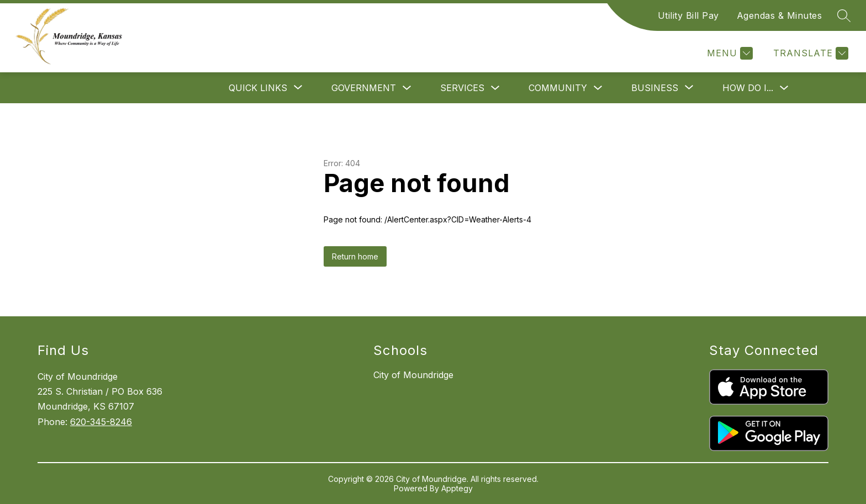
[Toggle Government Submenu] (407, 88)
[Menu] (728, 53)
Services (462, 88)
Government (364, 88)
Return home (355, 256)
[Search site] (844, 15)
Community (558, 88)
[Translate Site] (809, 53)
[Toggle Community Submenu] (598, 88)
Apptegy (457, 488)
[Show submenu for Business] (655, 88)
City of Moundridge (413, 375)
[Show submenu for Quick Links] (258, 88)
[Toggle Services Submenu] (495, 88)
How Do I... (748, 88)
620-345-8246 (101, 422)
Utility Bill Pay (688, 15)
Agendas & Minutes (780, 15)
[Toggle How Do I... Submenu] (784, 88)
